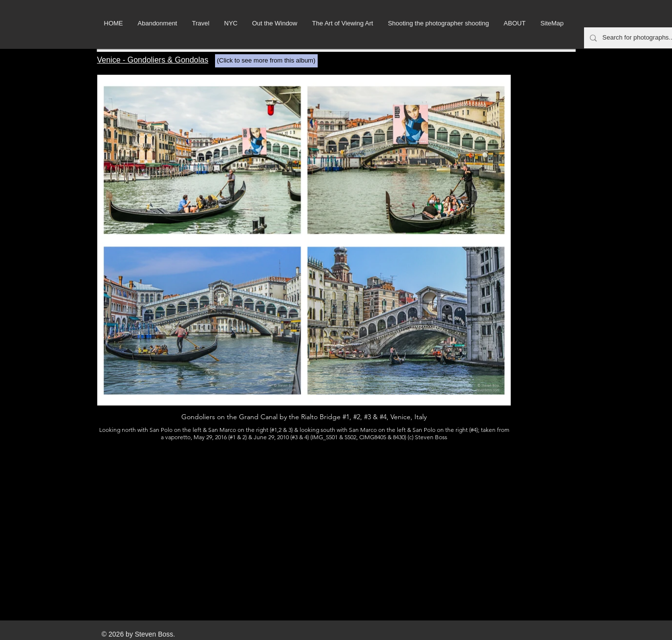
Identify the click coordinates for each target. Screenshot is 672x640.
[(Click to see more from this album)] (266, 61)
